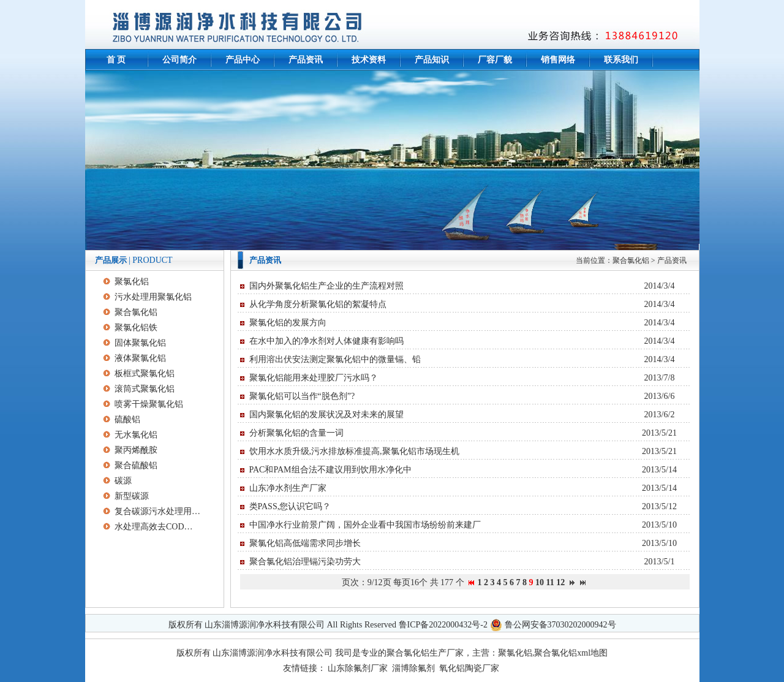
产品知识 (432, 60)
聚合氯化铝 (631, 260)
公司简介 (179, 60)
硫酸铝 (127, 419)
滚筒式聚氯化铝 (145, 389)
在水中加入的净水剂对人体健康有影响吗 (326, 341)
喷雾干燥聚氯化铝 (149, 404)
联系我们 (621, 60)
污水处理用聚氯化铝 (153, 297)
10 (540, 582)
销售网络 (558, 60)
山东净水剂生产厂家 (288, 488)
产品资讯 (306, 60)
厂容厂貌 (495, 60)
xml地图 (592, 653)
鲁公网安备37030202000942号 (560, 625)
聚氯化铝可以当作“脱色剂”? (302, 396)
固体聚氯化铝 (140, 343)
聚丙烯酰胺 (136, 450)
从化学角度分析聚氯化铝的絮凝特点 (318, 304)
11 (550, 582)
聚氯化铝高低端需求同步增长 (305, 543)
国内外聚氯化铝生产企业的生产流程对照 (326, 286)
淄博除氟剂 (413, 668)
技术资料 (369, 60)
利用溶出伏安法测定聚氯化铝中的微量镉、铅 (335, 359)
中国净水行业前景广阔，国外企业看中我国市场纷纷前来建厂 (365, 525)
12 (560, 582)
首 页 (116, 60)
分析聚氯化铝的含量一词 (296, 433)
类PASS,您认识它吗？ (290, 506)
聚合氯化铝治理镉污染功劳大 (305, 562)
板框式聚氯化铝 (145, 373)
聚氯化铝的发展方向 (288, 323)
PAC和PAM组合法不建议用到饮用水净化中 (330, 470)
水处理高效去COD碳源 (157, 527)
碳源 (123, 481)
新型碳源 (132, 496)
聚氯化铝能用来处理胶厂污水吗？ (314, 378)
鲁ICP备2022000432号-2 (443, 625)
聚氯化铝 (132, 282)
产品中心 (243, 60)
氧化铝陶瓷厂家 (469, 668)
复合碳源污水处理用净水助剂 (157, 511)
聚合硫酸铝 (136, 465)
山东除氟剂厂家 (358, 668)
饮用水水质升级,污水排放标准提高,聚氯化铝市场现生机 (354, 451)
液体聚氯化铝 (140, 358)
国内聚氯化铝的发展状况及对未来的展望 (326, 415)
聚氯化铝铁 (136, 328)
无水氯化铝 (136, 435)
